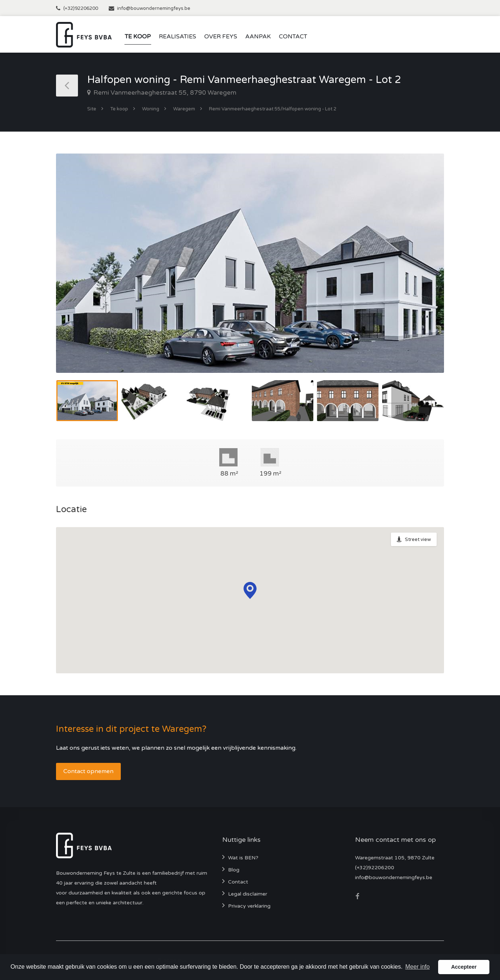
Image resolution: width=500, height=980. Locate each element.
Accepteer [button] (464, 967)
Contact (293, 37)
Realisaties (178, 37)
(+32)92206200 (81, 8)
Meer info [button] (417, 967)
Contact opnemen (88, 771)
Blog (234, 870)
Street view (418, 540)
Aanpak (258, 37)
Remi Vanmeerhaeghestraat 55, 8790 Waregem (164, 93)
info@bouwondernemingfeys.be (154, 8)
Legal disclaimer (248, 894)
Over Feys (221, 37)
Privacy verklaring (249, 906)
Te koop (138, 37)
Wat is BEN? (243, 858)
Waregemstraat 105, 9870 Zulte (395, 858)
